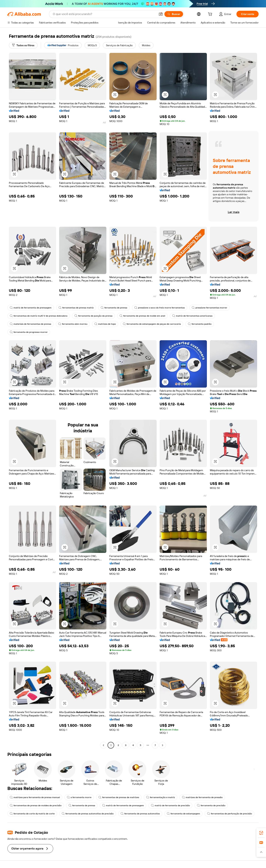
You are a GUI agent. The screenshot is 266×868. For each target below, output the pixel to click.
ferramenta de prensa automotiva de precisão (88, 814)
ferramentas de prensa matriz (76, 308)
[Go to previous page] (103, 745)
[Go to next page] (163, 745)
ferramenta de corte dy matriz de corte (32, 814)
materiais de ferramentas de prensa (30, 324)
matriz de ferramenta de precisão (170, 805)
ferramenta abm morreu (73, 324)
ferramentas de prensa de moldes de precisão (36, 805)
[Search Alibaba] (104, 14)
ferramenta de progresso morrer (29, 332)
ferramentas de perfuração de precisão (230, 814)
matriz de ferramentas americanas (192, 316)
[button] (161, 14)
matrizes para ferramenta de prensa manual (35, 797)
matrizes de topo (105, 324)
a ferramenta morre (79, 797)
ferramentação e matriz (161, 797)
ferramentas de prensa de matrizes (119, 797)
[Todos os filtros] (23, 45)
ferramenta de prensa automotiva (140, 814)
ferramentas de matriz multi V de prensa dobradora (39, 316)
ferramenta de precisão (211, 805)
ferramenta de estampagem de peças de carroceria (152, 324)
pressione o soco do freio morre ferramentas (160, 308)
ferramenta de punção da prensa (93, 316)
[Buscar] (174, 14)
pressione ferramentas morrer (209, 308)
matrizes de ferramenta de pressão (202, 797)
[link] (261, 833)
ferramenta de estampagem (183, 814)
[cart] (211, 15)
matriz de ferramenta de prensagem (31, 308)
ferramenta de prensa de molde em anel (142, 316)
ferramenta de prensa (114, 308)
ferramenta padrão (200, 324)
